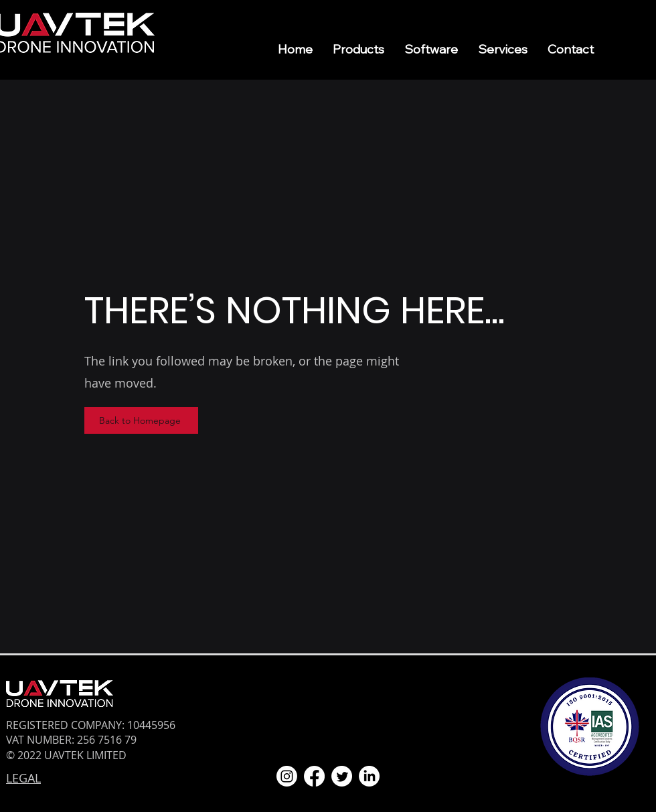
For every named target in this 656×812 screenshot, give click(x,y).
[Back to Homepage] (141, 420)
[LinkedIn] (369, 776)
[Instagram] (287, 776)
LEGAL (23, 778)
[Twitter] (342, 776)
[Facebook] (314, 776)
